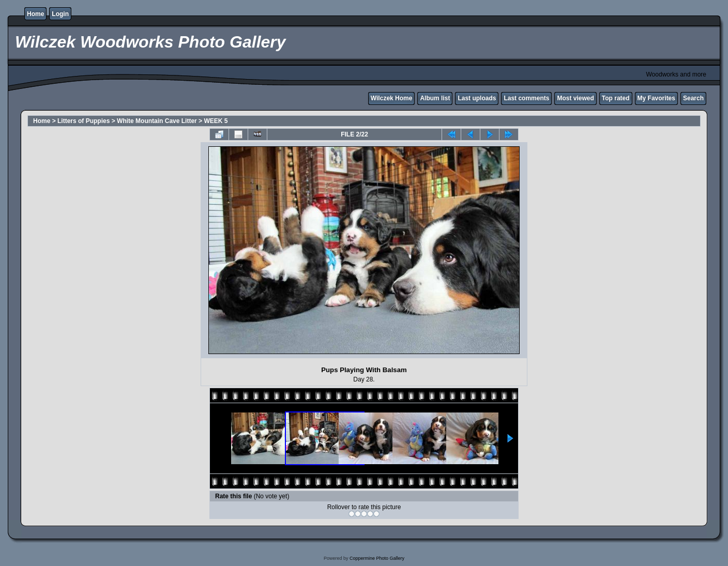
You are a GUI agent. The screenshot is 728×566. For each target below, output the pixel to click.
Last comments (526, 98)
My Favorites (656, 98)
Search (693, 98)
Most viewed (575, 98)
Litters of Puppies (84, 121)
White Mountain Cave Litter (157, 121)
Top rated (616, 98)
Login (60, 14)
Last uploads (477, 98)
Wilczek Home (392, 98)
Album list (435, 98)
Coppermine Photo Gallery (377, 558)
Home (35, 14)
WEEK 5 (216, 121)
